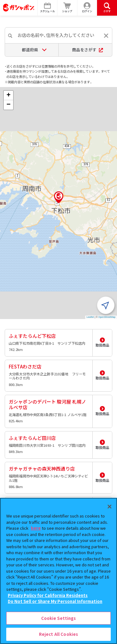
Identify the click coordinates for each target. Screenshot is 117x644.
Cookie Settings (59, 618)
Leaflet (90, 317)
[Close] (110, 507)
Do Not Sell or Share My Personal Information (55, 601)
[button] (59, 197)
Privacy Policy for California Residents (48, 595)
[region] (58, 571)
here (36, 528)
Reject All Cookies (58, 634)
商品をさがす (88, 50)
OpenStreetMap (107, 317)
